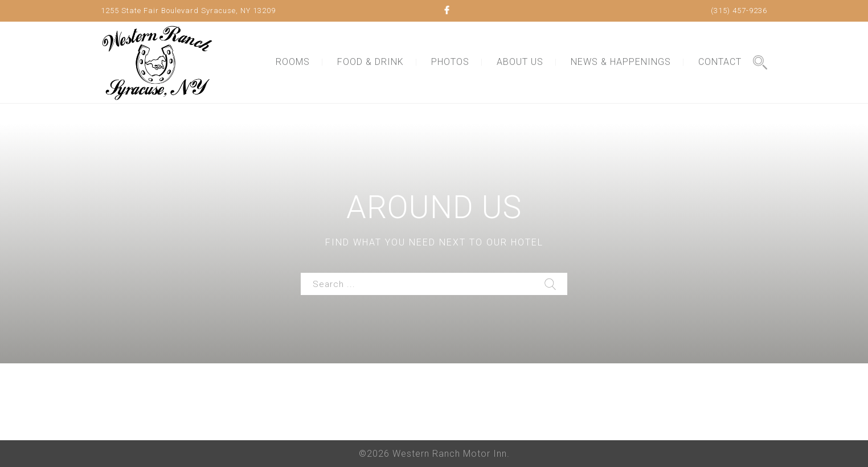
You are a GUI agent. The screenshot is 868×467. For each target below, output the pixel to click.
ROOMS (293, 62)
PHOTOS (450, 62)
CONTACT (720, 62)
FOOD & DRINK (370, 62)
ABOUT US (520, 62)
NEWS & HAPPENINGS (621, 62)
